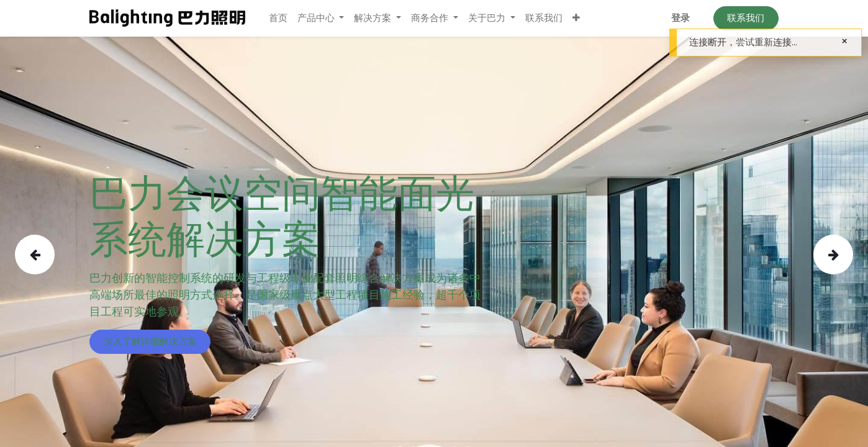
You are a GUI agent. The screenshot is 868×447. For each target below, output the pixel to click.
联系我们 (746, 18)
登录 (680, 18)
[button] (576, 18)
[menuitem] (278, 18)
